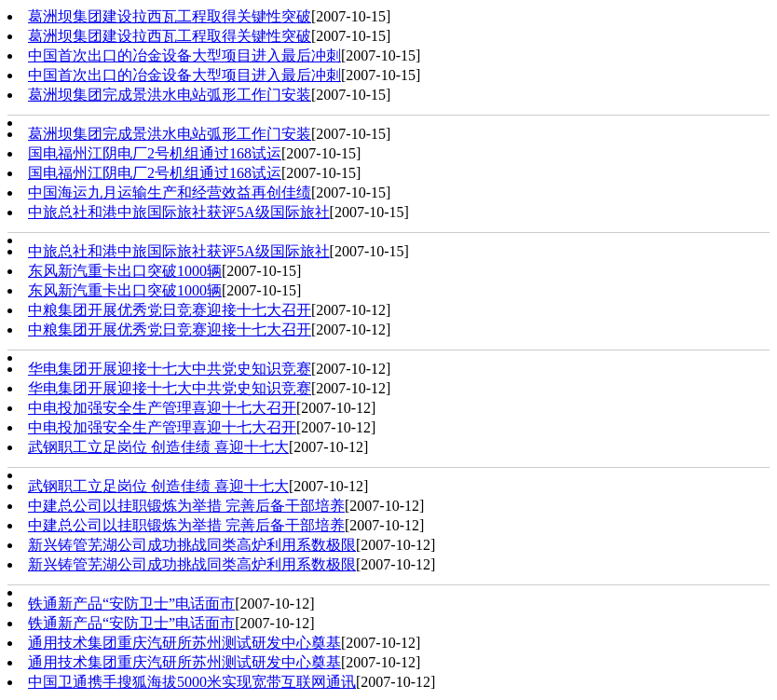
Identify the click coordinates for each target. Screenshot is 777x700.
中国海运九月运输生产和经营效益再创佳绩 (170, 192)
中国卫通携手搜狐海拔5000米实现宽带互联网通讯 (192, 682)
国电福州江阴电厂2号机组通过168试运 (155, 153)
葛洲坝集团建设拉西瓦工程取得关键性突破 (170, 16)
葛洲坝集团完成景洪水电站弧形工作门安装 (170, 95)
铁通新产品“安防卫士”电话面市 (131, 604)
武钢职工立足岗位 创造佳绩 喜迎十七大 (158, 447)
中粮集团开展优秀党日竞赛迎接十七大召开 (170, 310)
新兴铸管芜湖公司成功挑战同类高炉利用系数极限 (192, 545)
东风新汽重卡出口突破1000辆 (125, 271)
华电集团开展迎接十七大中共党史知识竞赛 (170, 369)
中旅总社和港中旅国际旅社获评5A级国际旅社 (179, 212)
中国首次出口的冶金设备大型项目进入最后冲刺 (184, 55)
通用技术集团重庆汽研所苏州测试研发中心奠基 (184, 643)
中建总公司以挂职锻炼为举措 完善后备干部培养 (186, 506)
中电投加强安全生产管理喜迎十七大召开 (162, 408)
